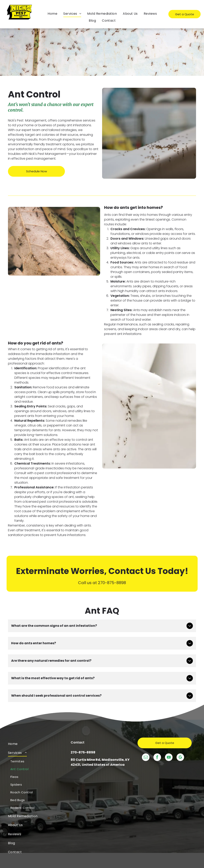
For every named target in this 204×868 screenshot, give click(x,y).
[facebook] (157, 758)
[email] (146, 758)
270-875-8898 (83, 752)
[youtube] (169, 758)
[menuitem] (52, 14)
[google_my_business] (180, 758)
